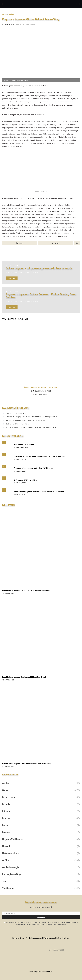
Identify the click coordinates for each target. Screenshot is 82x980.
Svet (4, 881)
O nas (22, 938)
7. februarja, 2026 (40, 395)
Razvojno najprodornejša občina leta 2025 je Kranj (25, 420)
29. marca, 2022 (12, 273)
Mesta (5, 825)
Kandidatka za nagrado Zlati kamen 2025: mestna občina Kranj (27, 764)
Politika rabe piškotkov (53, 938)
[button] (79, 4)
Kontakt (15, 938)
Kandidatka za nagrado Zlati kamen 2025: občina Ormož (24, 677)
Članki (5, 14)
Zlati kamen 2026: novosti (41, 391)
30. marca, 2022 (8, 24)
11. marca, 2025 (20, 471)
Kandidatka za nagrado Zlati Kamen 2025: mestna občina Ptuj (26, 590)
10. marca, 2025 (20, 495)
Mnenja (6, 832)
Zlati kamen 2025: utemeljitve (17, 424)
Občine (12, 14)
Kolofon (66, 938)
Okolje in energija (11, 867)
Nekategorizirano (11, 853)
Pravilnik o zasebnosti (34, 938)
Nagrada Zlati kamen (39, 387)
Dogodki (6, 804)
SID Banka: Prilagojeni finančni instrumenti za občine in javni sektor (32, 417)
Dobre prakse (9, 797)
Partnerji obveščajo (12, 874)
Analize (6, 783)
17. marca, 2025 (20, 459)
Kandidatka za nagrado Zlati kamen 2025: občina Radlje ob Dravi (31, 427)
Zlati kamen (53, 387)
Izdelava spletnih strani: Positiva (41, 971)
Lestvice (6, 818)
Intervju (6, 811)
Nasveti (6, 846)
